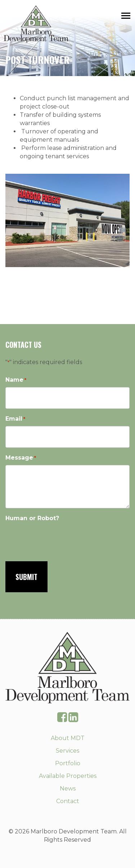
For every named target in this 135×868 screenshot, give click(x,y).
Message (21, 458)
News (68, 789)
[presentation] (60, 539)
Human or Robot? (32, 518)
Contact (68, 801)
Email (15, 419)
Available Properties (68, 776)
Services (67, 751)
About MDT (68, 738)
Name (16, 380)
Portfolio (68, 763)
